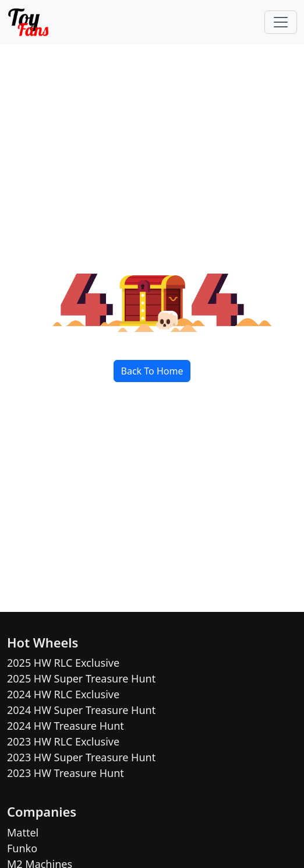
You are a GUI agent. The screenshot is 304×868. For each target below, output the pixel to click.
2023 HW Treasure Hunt (66, 773)
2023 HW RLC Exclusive (63, 741)
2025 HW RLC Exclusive (63, 663)
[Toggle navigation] (281, 22)
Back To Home (152, 371)
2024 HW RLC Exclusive (63, 694)
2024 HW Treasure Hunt (66, 726)
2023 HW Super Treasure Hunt (81, 757)
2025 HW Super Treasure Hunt (81, 678)
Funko (22, 848)
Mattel (23, 832)
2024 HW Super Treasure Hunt (81, 710)
